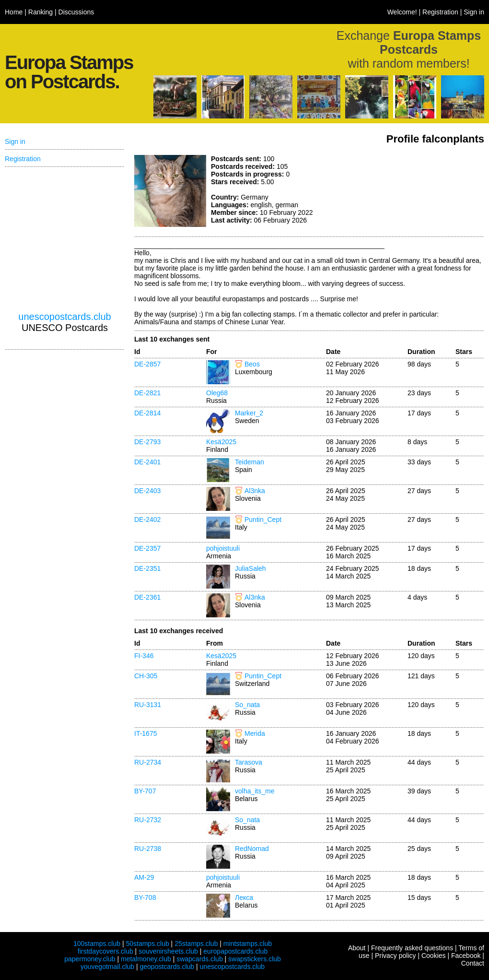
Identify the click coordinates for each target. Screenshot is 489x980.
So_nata (247, 705)
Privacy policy (396, 956)
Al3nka (255, 491)
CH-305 (146, 676)
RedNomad (252, 849)
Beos (252, 364)
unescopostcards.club (64, 317)
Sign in (474, 12)
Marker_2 (249, 413)
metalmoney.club (146, 959)
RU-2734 (148, 762)
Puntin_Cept (263, 520)
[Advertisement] (412, 191)
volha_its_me (255, 791)
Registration (440, 12)
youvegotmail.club (107, 967)
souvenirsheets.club (168, 951)
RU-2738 (148, 849)
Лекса (244, 897)
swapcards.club (200, 959)
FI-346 (144, 656)
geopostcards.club (167, 967)
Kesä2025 (221, 442)
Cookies (434, 956)
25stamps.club (196, 944)
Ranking (41, 12)
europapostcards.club (235, 951)
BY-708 (145, 897)
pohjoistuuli (223, 548)
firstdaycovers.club (105, 951)
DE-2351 (147, 568)
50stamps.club (147, 944)
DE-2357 (147, 548)
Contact (473, 963)
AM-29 (144, 877)
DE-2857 (147, 364)
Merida (255, 733)
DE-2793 (147, 442)
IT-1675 (146, 733)
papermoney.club (90, 959)
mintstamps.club (248, 944)
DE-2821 (147, 393)
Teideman (250, 462)
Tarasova (249, 762)
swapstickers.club (255, 959)
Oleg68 (217, 393)
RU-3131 (148, 705)
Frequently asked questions (412, 948)
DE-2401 (147, 462)
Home (14, 12)
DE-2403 (147, 491)
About (357, 948)
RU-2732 (148, 820)
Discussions (76, 12)
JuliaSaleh (250, 568)
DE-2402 (147, 520)
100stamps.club (97, 944)
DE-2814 (147, 413)
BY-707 (145, 791)
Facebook (466, 956)
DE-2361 (147, 597)
